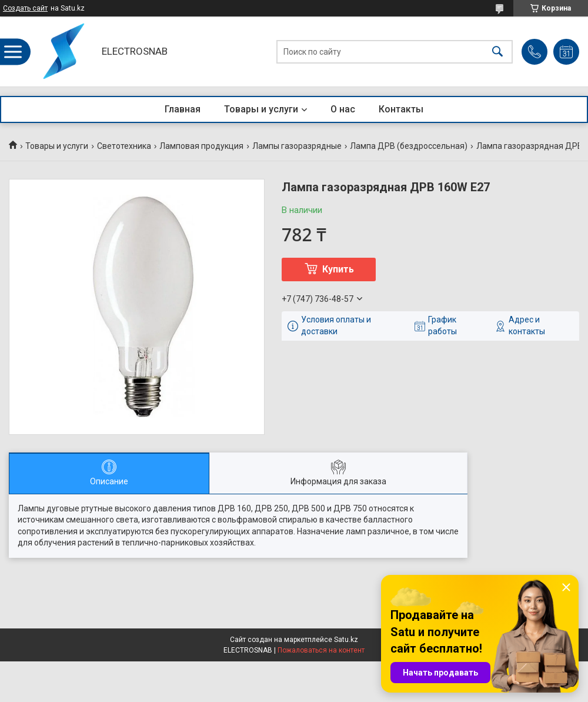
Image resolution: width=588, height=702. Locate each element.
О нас (343, 109)
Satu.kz (346, 640)
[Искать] (497, 51)
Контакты (401, 109)
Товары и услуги (261, 109)
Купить (338, 269)
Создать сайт (25, 8)
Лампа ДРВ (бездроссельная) (409, 146)
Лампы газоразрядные (297, 146)
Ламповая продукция (201, 146)
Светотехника (124, 146)
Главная (183, 109)
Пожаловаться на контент (321, 650)
